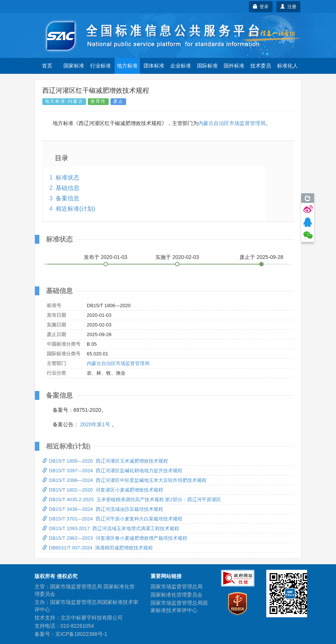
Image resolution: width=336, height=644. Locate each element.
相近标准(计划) (75, 209)
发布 (106, 257)
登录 (261, 7)
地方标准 (127, 66)
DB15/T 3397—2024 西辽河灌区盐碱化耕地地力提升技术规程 (112, 471)
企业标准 (181, 66)
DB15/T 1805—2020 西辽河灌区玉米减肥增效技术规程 (105, 461)
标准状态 (67, 178)
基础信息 (67, 188)
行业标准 (101, 66)
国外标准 (234, 66)
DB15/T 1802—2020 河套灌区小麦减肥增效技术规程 (103, 490)
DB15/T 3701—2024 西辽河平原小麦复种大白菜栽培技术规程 (112, 519)
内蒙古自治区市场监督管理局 (232, 123)
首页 (47, 66)
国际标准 (207, 66)
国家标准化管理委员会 (177, 595)
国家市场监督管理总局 (177, 586)
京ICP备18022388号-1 (81, 634)
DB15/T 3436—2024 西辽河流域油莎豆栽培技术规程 (103, 509)
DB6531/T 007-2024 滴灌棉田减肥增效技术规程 (98, 548)
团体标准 (154, 66)
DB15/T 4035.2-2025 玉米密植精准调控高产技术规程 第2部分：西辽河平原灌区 (132, 500)
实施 (177, 257)
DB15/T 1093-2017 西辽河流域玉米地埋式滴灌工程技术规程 (111, 528)
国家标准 (74, 66)
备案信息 (67, 198)
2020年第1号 (95, 424)
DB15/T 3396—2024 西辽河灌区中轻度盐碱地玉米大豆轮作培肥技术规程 (124, 480)
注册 (288, 7)
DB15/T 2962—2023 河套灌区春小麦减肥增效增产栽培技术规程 (115, 538)
